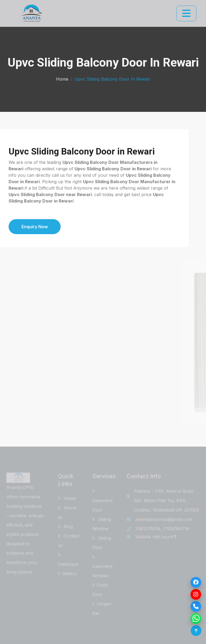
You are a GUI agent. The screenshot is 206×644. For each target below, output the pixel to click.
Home (62, 78)
